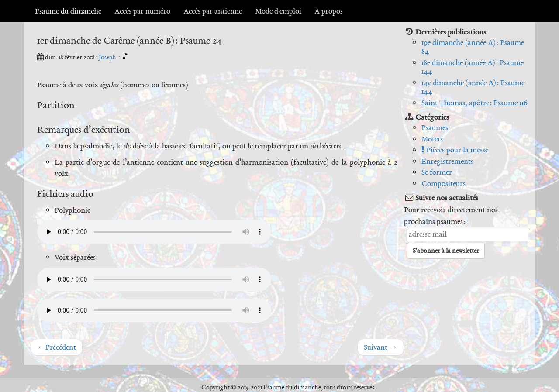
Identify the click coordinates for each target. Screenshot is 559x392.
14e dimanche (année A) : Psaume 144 (473, 87)
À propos (329, 11)
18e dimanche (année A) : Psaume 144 (473, 67)
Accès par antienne (213, 11)
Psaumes (435, 127)
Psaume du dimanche (68, 11)
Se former (437, 172)
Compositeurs (443, 183)
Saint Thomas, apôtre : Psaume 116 (474, 103)
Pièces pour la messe (455, 150)
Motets (432, 139)
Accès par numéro (142, 11)
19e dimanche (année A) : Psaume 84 (473, 47)
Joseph (108, 57)
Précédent (57, 347)
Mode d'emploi (278, 11)
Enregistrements (447, 161)
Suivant (381, 347)
